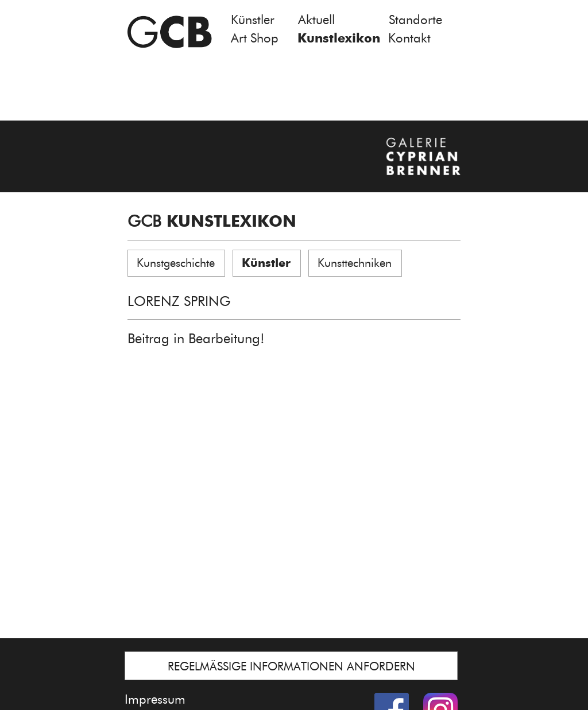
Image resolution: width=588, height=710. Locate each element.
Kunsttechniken (355, 263)
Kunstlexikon (339, 38)
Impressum (155, 699)
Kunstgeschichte (176, 263)
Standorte (415, 20)
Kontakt (409, 38)
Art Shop (255, 38)
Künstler (253, 20)
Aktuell (316, 20)
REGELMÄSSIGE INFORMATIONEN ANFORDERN (291, 666)
